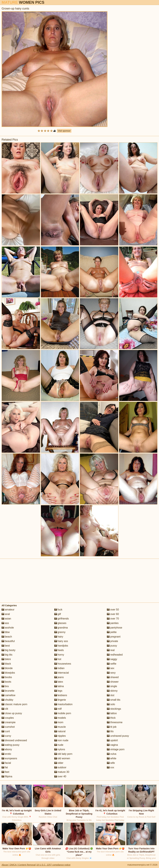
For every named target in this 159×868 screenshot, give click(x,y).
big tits (7, 655)
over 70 (113, 619)
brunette (8, 691)
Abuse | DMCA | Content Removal (19, 865)
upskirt (112, 740)
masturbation (63, 704)
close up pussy (12, 713)
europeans (9, 758)
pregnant (114, 637)
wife (111, 763)
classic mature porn (14, 704)
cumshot (8, 727)
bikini (6, 659)
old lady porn (63, 754)
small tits (114, 700)
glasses (60, 623)
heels (59, 650)
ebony (7, 749)
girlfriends (62, 619)
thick (111, 718)
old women (62, 758)
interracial (62, 673)
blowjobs (8, 673)
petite (112, 632)
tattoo (112, 713)
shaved (113, 677)
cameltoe (8, 695)
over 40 (60, 776)
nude (59, 745)
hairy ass (61, 641)
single (112, 686)
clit (5, 709)
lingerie (60, 700)
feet (5, 772)
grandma (61, 628)
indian (59, 668)
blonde (7, 668)
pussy (112, 646)
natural (60, 731)
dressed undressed (14, 740)
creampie (9, 722)
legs (58, 691)
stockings (114, 709)
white (112, 758)
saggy (112, 659)
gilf (58, 614)
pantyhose (114, 628)
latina (59, 686)
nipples (60, 736)
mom (59, 722)
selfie (112, 664)
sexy (111, 673)
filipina (7, 776)
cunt (6, 731)
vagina (112, 745)
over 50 (113, 610)
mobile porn (63, 713)
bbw (6, 632)
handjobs (61, 646)
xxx (110, 767)
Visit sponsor (64, 131)
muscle (60, 727)
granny (60, 632)
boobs (7, 677)
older (59, 763)
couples (8, 718)
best (6, 646)
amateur (8, 610)
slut (111, 695)
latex (59, 682)
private (112, 641)
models (60, 718)
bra (5, 686)
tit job (112, 727)
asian (6, 619)
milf (58, 709)
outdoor (60, 767)
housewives (63, 664)
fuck (58, 610)
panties (113, 623)
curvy (6, 736)
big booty (8, 650)
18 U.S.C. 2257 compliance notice (53, 865)
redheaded (115, 655)
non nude (61, 740)
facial (6, 763)
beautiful (8, 641)
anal (6, 614)
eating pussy (10, 745)
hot (58, 659)
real (111, 650)
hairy (59, 637)
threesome (115, 722)
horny (59, 655)
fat (5, 767)
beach (7, 637)
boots (6, 682)
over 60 (113, 614)
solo (111, 704)
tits (110, 731)
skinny (112, 691)
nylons (60, 749)
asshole (8, 628)
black (6, 664)
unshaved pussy (118, 736)
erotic (6, 754)
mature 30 (62, 772)
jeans (59, 677)
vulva (112, 754)
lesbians (61, 695)
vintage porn (116, 749)
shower (113, 682)
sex (111, 668)
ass (5, 623)
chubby (7, 700)
